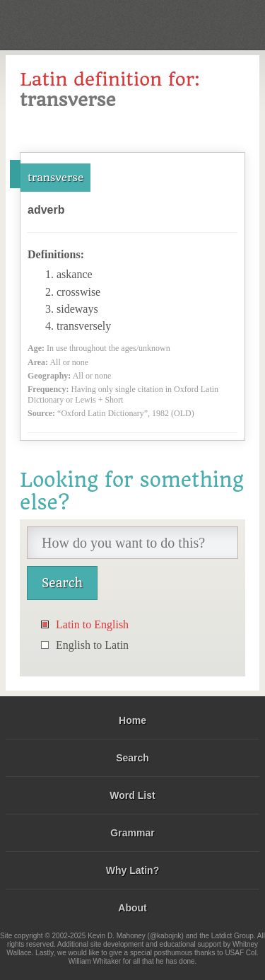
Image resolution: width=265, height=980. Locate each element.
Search (132, 758)
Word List (132, 795)
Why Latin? (132, 870)
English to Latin (92, 645)
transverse (55, 178)
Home (132, 720)
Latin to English (92, 624)
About (132, 908)
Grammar (132, 833)
